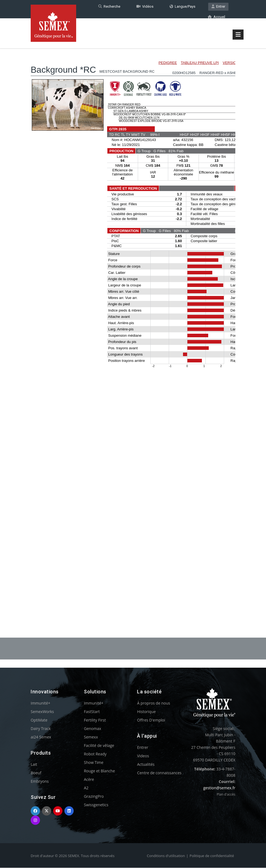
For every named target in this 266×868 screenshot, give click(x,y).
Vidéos (145, 6)
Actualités (146, 765)
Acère (89, 780)
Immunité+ (40, 703)
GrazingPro (94, 797)
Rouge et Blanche (99, 771)
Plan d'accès (226, 795)
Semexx (91, 737)
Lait (34, 765)
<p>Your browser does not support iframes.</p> (133, 330)
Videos (143, 756)
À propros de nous (154, 703)
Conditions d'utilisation (166, 856)
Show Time (94, 763)
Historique (146, 712)
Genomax (92, 729)
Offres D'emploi (151, 720)
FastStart (92, 712)
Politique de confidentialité (212, 856)
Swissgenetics (96, 805)
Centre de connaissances (159, 773)
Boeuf (36, 773)
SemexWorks (42, 712)
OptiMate (39, 720)
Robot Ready (95, 754)
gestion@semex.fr (219, 788)
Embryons (40, 782)
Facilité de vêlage (99, 746)
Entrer (218, 6)
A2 (86, 788)
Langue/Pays (182, 6)
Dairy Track (41, 729)
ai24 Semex (41, 737)
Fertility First (95, 720)
